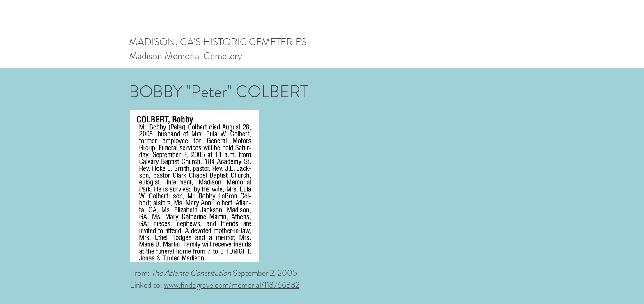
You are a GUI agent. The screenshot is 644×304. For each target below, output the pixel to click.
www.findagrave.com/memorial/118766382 (232, 285)
